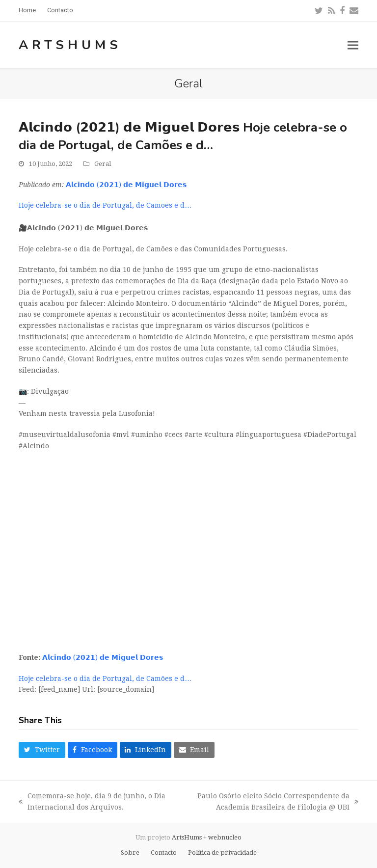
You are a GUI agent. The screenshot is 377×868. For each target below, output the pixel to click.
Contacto (164, 853)
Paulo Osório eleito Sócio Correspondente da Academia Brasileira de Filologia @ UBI (268, 802)
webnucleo (225, 837)
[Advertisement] (189, 573)
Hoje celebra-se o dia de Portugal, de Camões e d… (105, 205)
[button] (353, 45)
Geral (103, 164)
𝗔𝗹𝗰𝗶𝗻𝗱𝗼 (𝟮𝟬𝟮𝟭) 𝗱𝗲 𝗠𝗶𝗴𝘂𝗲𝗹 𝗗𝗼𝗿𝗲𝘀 (126, 185)
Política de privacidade (222, 853)
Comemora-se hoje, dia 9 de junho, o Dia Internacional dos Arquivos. (92, 802)
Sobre (130, 853)
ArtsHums (70, 45)
